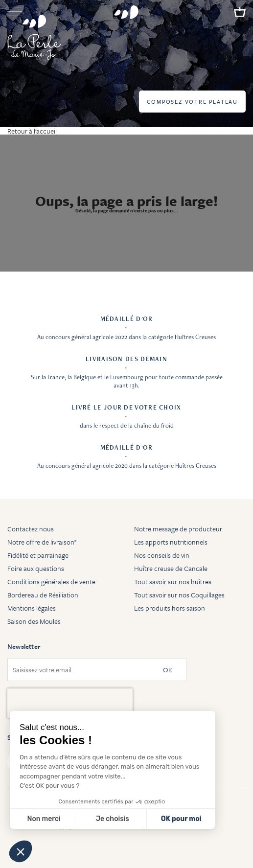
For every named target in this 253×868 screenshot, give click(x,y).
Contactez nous (31, 529)
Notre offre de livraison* (42, 542)
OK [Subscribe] (168, 670)
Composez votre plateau (192, 102)
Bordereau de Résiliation (43, 595)
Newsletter (24, 646)
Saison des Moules (34, 621)
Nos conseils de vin (162, 555)
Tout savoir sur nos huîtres (173, 582)
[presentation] (70, 703)
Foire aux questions (36, 568)
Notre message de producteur (178, 529)
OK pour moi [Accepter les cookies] (181, 819)
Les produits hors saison (170, 608)
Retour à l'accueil (32, 131)
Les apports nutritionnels (171, 542)
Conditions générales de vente (51, 582)
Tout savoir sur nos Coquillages (179, 595)
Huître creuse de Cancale (171, 568)
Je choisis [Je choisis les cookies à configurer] (113, 819)
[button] (21, 851)
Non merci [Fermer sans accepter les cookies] (44, 819)
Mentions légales (32, 608)
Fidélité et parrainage (38, 555)
